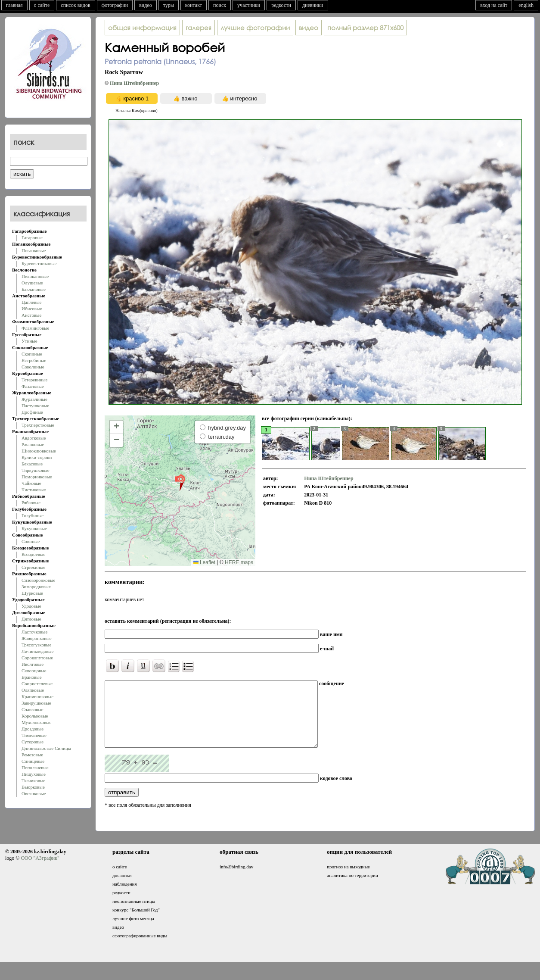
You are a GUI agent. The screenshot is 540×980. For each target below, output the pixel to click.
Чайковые (31, 483)
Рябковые (31, 502)
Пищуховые (34, 774)
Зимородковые (36, 587)
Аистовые (31, 315)
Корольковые (35, 716)
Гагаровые (32, 237)
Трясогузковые (36, 645)
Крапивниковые (37, 696)
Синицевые (33, 761)
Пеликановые (35, 276)
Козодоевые (33, 554)
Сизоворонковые (38, 580)
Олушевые (32, 283)
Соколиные (33, 367)
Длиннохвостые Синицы (46, 748)
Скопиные (32, 354)
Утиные (29, 341)
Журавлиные (34, 399)
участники (249, 5)
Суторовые (33, 742)
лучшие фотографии (255, 28)
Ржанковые (33, 444)
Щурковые (32, 593)
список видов (75, 5)
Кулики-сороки (37, 457)
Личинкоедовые (37, 651)
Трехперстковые (38, 425)
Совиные (31, 541)
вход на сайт (494, 5)
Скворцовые (34, 671)
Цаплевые (31, 302)
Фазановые (33, 386)
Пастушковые (35, 406)
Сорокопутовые (37, 658)
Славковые (33, 709)
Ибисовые (32, 309)
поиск (220, 5)
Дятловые (31, 619)
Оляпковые (33, 690)
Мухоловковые (36, 722)
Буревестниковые (39, 263)
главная (14, 5)
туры (169, 5)
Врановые (32, 677)
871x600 (365, 28)
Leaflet (204, 562)
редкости (281, 5)
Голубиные (33, 515)
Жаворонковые (37, 638)
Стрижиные (33, 567)
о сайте (42, 5)
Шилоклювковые (39, 451)
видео (146, 5)
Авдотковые (34, 438)
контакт (194, 5)
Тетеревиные (35, 380)
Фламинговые (35, 328)
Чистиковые (34, 490)
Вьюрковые (33, 787)
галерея (199, 28)
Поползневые (35, 768)
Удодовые (31, 606)
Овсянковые (34, 793)
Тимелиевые (34, 735)
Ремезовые (32, 755)
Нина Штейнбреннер (134, 83)
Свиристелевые (37, 684)
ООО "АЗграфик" (40, 871)
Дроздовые (33, 729)
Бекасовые (32, 464)
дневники (313, 5)
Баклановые (34, 289)
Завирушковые (36, 703)
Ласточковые (34, 632)
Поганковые (34, 250)
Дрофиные (32, 412)
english (526, 5)
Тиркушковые (36, 470)
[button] (180, 482)
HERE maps (239, 562)
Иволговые (33, 664)
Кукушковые (34, 528)
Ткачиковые (33, 780)
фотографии (115, 5)
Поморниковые (37, 477)
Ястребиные (34, 360)
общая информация (142, 28)
